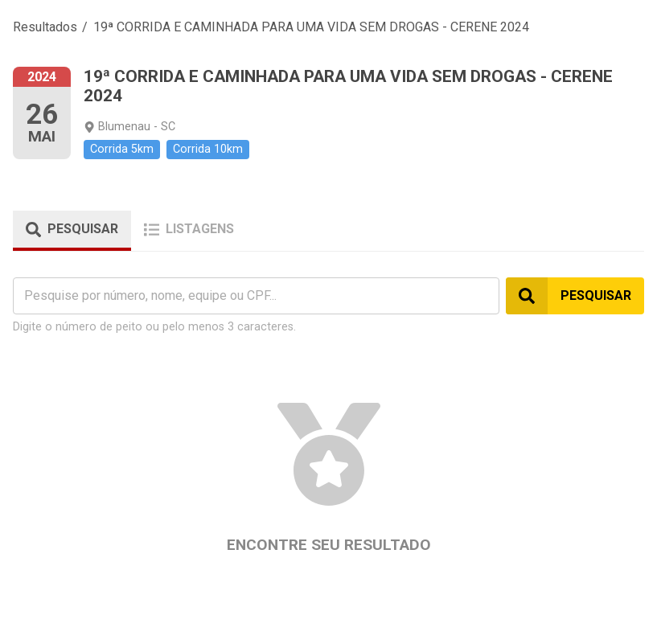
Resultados (45, 27)
